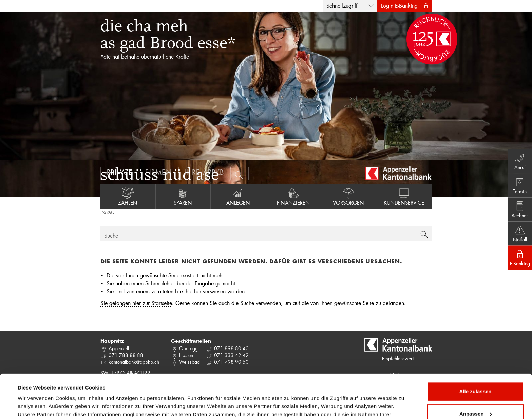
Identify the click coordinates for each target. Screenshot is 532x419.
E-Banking (519, 259)
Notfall (519, 234)
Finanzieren (293, 196)
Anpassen (476, 378)
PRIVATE (107, 213)
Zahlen (128, 196)
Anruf (519, 159)
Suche (111, 235)
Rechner (519, 209)
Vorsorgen (349, 196)
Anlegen (238, 196)
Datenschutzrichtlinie (142, 387)
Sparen (183, 196)
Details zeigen (35, 406)
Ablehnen (475, 400)
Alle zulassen (475, 356)
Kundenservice (404, 196)
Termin (519, 184)
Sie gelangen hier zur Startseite (136, 303)
